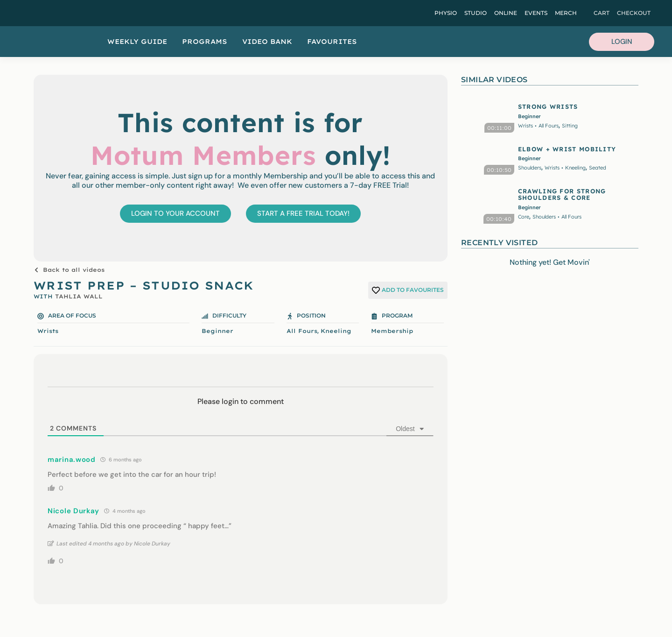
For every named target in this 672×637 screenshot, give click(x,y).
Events (536, 13)
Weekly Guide (137, 42)
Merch (566, 13)
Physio (446, 13)
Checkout (634, 13)
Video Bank (267, 42)
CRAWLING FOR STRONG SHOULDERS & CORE (562, 194)
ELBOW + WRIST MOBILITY (567, 149)
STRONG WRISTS (548, 106)
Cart (602, 13)
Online (506, 13)
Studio (476, 13)
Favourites (332, 42)
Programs (205, 42)
